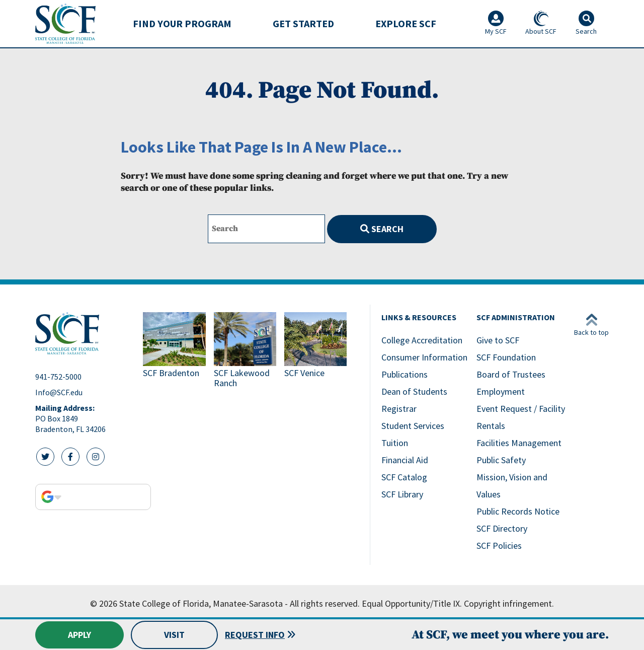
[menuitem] (182, 24)
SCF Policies (499, 546)
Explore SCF (406, 23)
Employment (501, 391)
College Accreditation (422, 340)
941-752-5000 (58, 377)
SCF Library (402, 494)
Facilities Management (519, 443)
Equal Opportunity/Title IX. (412, 603)
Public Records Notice (518, 511)
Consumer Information (424, 357)
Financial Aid (405, 460)
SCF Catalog (404, 477)
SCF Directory (502, 528)
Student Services (413, 426)
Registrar (399, 409)
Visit (174, 635)
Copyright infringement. (509, 603)
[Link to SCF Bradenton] (174, 351)
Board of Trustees (511, 374)
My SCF (496, 23)
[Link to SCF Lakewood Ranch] (245, 351)
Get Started (303, 23)
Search (382, 229)
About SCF (541, 23)
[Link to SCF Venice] (315, 351)
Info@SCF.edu (59, 392)
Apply (79, 635)
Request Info (255, 635)
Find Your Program (182, 23)
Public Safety (501, 460)
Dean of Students (414, 391)
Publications (405, 374)
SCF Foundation (506, 357)
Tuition (395, 443)
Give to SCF (498, 340)
